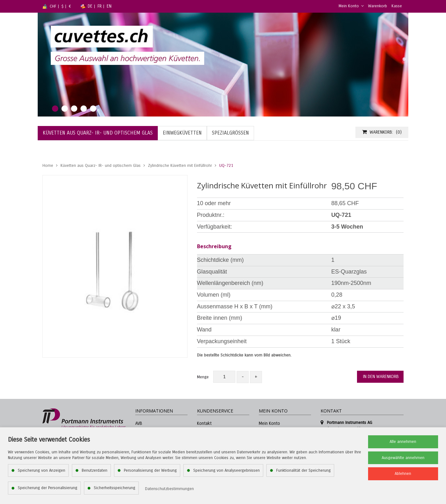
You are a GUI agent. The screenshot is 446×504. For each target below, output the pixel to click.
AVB (139, 423)
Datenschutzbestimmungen (169, 489)
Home (48, 166)
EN (109, 6)
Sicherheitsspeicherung (115, 488)
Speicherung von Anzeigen (41, 470)
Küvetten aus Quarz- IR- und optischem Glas (101, 166)
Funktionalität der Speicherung (303, 470)
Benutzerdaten (95, 470)
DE (90, 6)
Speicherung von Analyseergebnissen (226, 470)
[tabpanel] (223, 65)
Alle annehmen (403, 442)
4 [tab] (84, 109)
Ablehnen (403, 474)
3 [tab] (74, 109)
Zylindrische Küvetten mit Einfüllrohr (180, 166)
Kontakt (204, 423)
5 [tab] (93, 109)
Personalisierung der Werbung (150, 470)
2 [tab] (65, 109)
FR (100, 6)
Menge (203, 377)
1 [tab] (55, 109)
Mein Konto (351, 6)
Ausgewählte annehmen (403, 458)
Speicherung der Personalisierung (48, 488)
